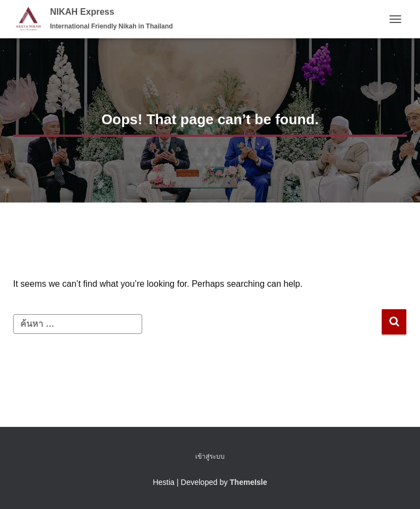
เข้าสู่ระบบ (210, 456)
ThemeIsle (248, 482)
